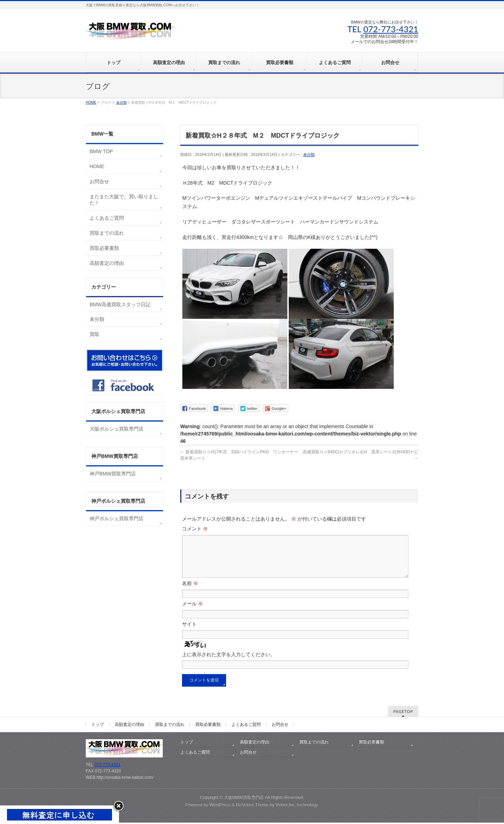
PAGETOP (403, 713)
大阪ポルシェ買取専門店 (117, 429)
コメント (195, 529)
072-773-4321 (391, 29)
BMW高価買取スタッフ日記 (120, 304)
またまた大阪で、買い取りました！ (124, 200)
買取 (94, 334)
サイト (189, 632)
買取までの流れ (107, 233)
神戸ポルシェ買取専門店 (117, 519)
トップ (98, 726)
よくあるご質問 (107, 218)
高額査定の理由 (107, 263)
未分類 (309, 154)
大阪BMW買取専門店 (244, 799)
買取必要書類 (104, 248)
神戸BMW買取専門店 (113, 474)
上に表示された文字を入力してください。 (229, 663)
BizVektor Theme (252, 806)
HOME (97, 166)
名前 (190, 592)
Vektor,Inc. (286, 806)
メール (192, 612)
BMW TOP (101, 151)
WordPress (220, 806)
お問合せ (99, 181)
